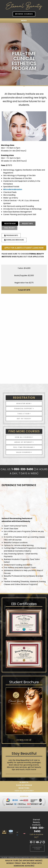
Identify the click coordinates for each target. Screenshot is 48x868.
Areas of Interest (24, 442)
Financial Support (24, 409)
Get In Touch (24, 419)
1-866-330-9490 (37, 829)
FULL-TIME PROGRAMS (24, 447)
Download (24, 740)
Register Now (24, 403)
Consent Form (37, 848)
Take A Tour (24, 414)
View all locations (24, 791)
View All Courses (24, 437)
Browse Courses (24, 14)
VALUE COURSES (24, 452)
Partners (34, 858)
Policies (42, 858)
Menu (24, 21)
